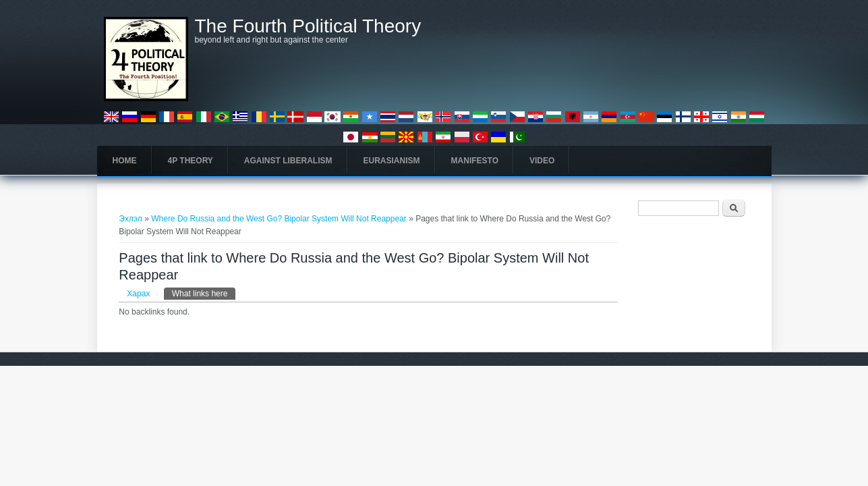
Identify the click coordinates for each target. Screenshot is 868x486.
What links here (204, 293)
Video (542, 161)
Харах (138, 294)
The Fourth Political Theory (308, 26)
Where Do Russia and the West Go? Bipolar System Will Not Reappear (280, 219)
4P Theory (191, 161)
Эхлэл (131, 219)
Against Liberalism (288, 161)
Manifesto (475, 161)
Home (125, 161)
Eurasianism (392, 161)
